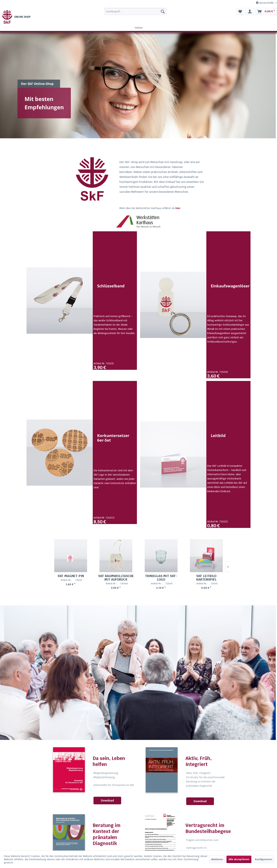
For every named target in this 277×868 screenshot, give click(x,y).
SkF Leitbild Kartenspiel (206, 594)
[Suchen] (163, 11)
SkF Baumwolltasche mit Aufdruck (116, 594)
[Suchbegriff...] (135, 11)
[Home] (139, 28)
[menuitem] (128, 11)
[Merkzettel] (240, 11)
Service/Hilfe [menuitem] (265, 3)
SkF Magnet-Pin (71, 592)
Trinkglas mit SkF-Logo (161, 594)
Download (107, 817)
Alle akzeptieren (239, 859)
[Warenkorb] (266, 11)
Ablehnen (217, 859)
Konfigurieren (264, 859)
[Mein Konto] (250, 11)
